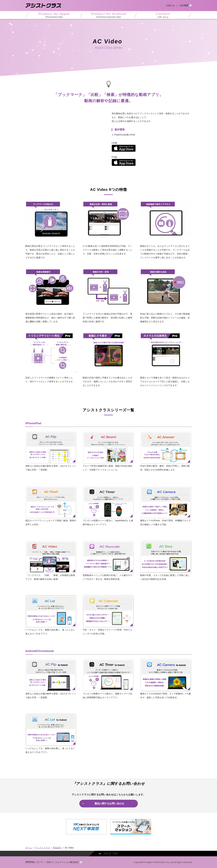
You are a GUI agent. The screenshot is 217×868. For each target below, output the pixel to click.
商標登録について (34, 862)
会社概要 (184, 5)
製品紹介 (57, 848)
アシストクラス (43, 848)
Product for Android (108, 15)
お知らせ (170, 5)
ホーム (29, 848)
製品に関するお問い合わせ (109, 803)
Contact (163, 15)
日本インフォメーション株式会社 (63, 862)
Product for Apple (54, 15)
